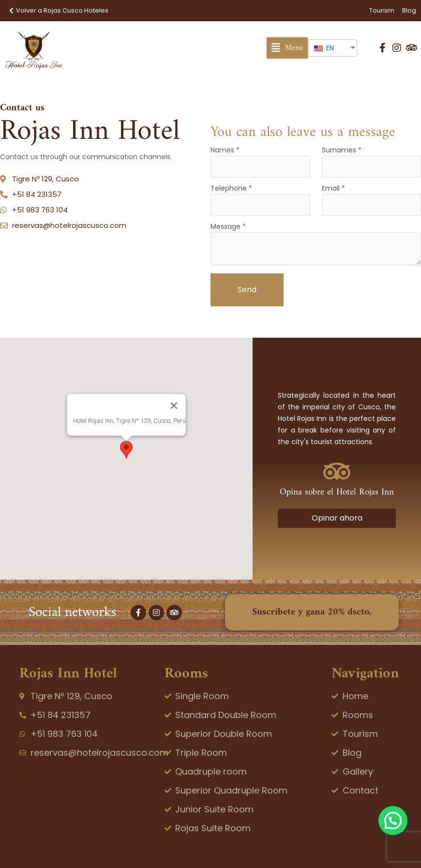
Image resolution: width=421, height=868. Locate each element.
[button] (287, 48)
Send (247, 290)
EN (324, 48)
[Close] (174, 405)
